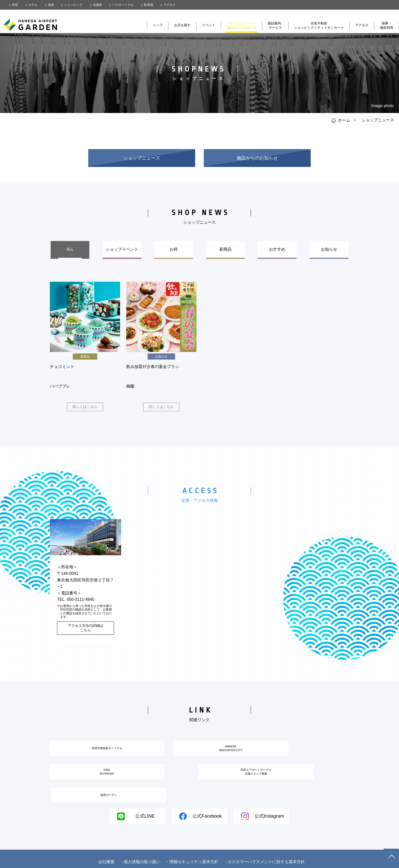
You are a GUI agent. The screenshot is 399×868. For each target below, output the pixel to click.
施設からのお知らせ (257, 158)
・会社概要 (104, 856)
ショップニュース (142, 158)
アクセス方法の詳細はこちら (85, 629)
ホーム (341, 120)
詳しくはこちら (85, 408)
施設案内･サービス (275, 25)
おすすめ (277, 249)
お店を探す (182, 25)
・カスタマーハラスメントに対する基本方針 (264, 856)
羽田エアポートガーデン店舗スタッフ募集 (145, 784)
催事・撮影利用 (387, 25)
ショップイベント (122, 249)
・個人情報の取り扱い (140, 856)
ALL (70, 249)
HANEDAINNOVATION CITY (199, 752)
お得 (174, 249)
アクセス (362, 25)
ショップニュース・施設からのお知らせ (242, 25)
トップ (158, 25)
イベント (209, 25)
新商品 (225, 249)
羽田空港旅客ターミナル (96, 752)
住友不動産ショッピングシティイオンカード (319, 25)
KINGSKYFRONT (303, 752)
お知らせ (329, 249)
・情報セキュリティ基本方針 (192, 856)
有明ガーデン (248, 784)
